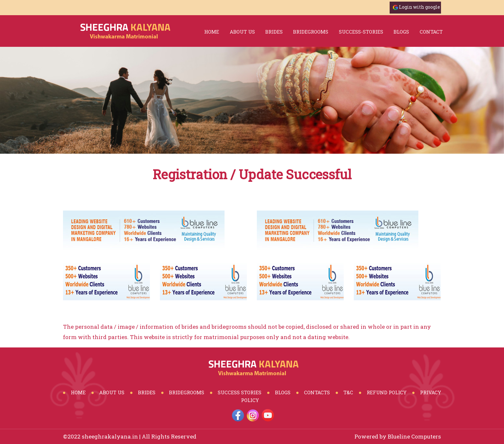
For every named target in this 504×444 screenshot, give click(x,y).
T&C (348, 392)
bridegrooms (311, 32)
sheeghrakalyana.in (110, 436)
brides (274, 32)
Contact (431, 32)
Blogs (283, 392)
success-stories (361, 32)
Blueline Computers (414, 436)
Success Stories (240, 392)
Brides (147, 392)
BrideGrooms (187, 392)
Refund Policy (387, 392)
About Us (242, 32)
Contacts (317, 392)
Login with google (420, 7)
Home (212, 32)
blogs (401, 32)
